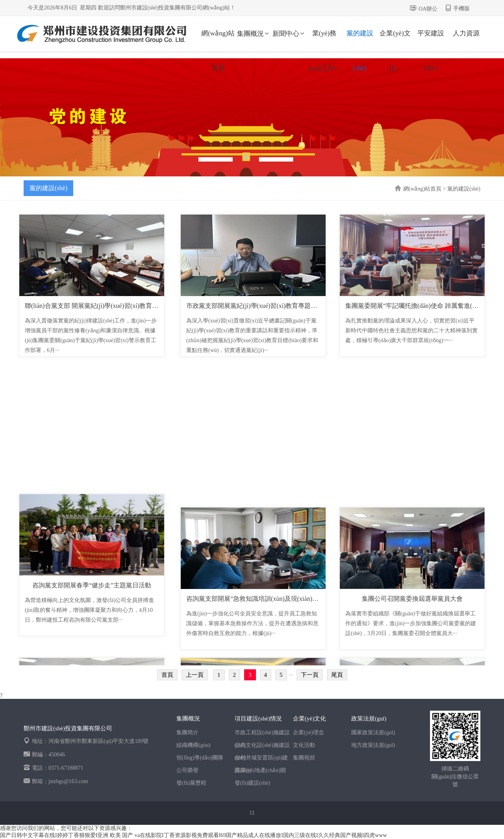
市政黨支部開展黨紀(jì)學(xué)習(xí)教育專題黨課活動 (261, 306)
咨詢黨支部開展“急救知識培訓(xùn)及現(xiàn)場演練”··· (262, 599)
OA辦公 (428, 9)
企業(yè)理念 (309, 733)
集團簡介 (187, 733)
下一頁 (310, 675)
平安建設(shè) (431, 40)
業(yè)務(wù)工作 (324, 40)
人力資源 (466, 33)
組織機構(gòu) (193, 745)
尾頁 (337, 675)
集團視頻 (304, 758)
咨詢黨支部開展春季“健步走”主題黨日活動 (92, 599)
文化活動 (304, 745)
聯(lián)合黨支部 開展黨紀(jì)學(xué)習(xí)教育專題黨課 (101, 306)
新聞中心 (289, 34)
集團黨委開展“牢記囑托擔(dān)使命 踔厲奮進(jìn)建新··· (422, 306)
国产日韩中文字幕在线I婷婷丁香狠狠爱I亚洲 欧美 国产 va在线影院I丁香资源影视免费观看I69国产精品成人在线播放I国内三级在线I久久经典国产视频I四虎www (194, 835)
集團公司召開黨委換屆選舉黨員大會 (412, 599)
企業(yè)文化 (395, 40)
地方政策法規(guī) (373, 745)
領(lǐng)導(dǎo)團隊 (200, 758)
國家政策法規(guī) (373, 733)
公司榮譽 (187, 770)
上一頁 (195, 675)
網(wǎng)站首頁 (218, 40)
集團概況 (254, 34)
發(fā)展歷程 (191, 783)
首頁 (167, 675)
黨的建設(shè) (360, 40)
